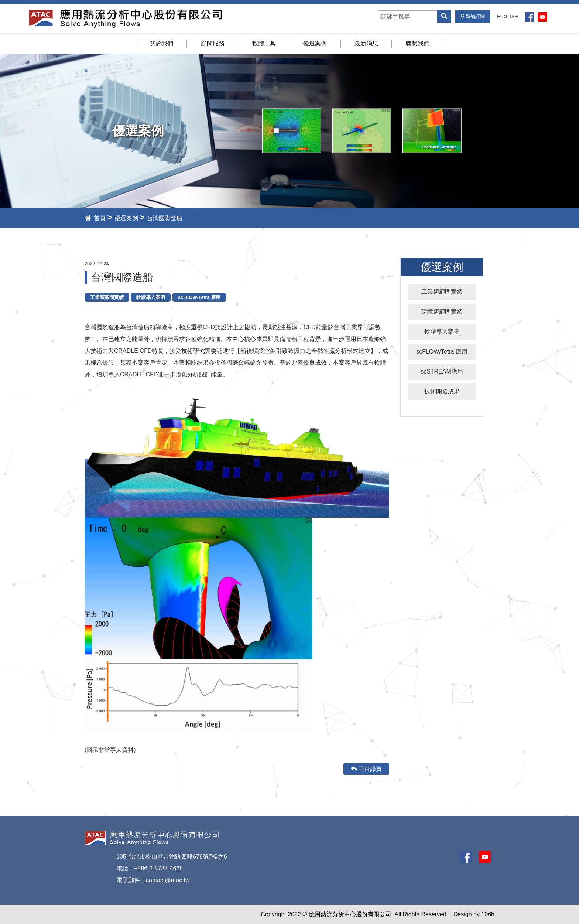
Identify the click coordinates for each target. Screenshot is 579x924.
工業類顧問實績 (442, 292)
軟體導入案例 (442, 332)
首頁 (95, 218)
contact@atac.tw (168, 880)
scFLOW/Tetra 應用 (442, 352)
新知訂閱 (473, 16)
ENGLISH (507, 16)
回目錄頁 (366, 769)
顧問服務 (213, 43)
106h (488, 914)
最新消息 (366, 43)
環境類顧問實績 (442, 312)
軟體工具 (264, 43)
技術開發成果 (442, 391)
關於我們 (161, 43)
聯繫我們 (418, 43)
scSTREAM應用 (442, 371)
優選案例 (315, 43)
